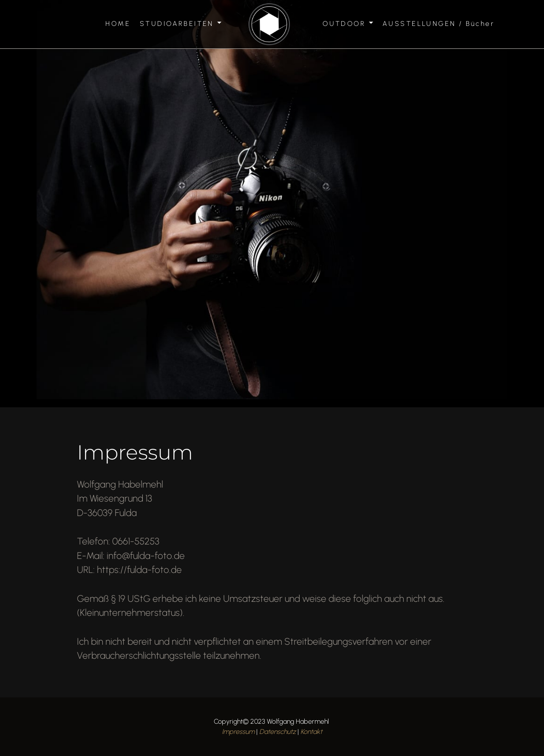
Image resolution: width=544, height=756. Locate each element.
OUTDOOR (344, 24)
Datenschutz (278, 732)
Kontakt (311, 732)
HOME (118, 24)
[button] (75, 202)
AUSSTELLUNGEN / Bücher (439, 24)
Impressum (238, 732)
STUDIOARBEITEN (177, 24)
